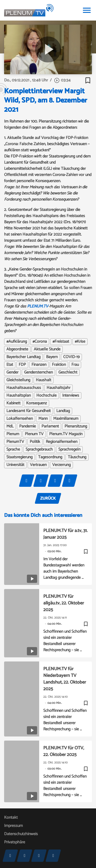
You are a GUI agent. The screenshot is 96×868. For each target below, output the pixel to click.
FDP (22, 365)
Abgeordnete (17, 349)
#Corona (40, 342)
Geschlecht (68, 372)
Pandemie (28, 426)
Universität (15, 465)
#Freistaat (61, 342)
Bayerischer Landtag (23, 357)
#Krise (80, 342)
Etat (10, 365)
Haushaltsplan (19, 396)
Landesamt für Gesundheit (29, 411)
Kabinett (13, 403)
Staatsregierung (19, 457)
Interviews (71, 396)
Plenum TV (34, 434)
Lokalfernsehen (20, 419)
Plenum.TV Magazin (66, 434)
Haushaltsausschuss (24, 388)
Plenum (13, 434)
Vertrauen (38, 465)
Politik (35, 442)
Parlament (50, 426)
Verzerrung (61, 465)
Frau (75, 365)
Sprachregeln (69, 450)
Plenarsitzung (76, 426)
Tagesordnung (50, 457)
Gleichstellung (18, 380)
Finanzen (39, 365)
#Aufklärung (17, 342)
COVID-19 (71, 357)
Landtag (63, 411)
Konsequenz (36, 403)
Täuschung (77, 457)
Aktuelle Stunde (47, 349)
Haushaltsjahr (58, 388)
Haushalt (44, 380)
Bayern (52, 357)
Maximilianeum (66, 419)
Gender (12, 372)
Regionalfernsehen (62, 442)
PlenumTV (15, 442)
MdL (10, 426)
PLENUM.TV (38, 306)
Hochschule (46, 396)
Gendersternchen (38, 372)
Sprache (13, 450)
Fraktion (59, 365)
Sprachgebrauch (39, 450)
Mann (43, 419)
